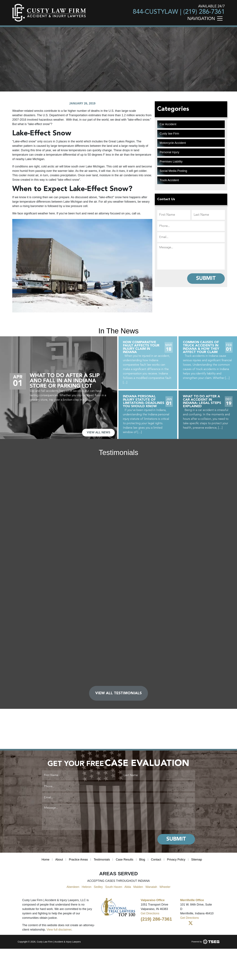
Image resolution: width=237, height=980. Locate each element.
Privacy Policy (176, 860)
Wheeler (165, 887)
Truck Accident (169, 180)
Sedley (98, 887)
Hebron (87, 887)
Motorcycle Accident (173, 143)
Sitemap (197, 860)
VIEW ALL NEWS (98, 433)
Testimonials (102, 860)
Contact (156, 860)
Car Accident (168, 124)
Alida (128, 887)
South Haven (114, 887)
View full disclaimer (59, 930)
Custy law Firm (169, 134)
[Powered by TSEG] (205, 942)
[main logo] (49, 13)
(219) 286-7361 (204, 12)
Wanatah (151, 887)
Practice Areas (78, 860)
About (59, 860)
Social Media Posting (173, 171)
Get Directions (150, 913)
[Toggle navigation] (221, 18)
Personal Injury (169, 152)
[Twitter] (191, 923)
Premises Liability (171, 162)
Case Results (124, 860)
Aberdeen (73, 887)
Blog (142, 860)
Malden (138, 887)
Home (45, 860)
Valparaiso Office (153, 900)
